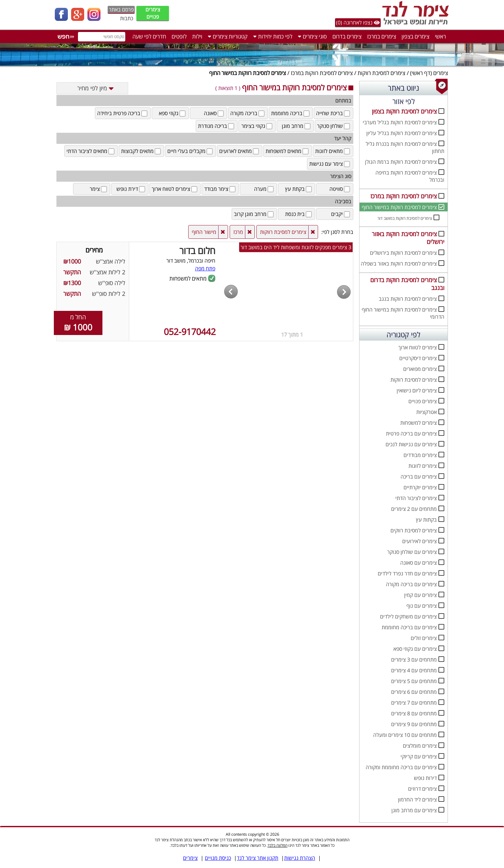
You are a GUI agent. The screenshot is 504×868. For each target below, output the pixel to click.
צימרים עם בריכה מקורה (411, 584)
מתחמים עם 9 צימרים (414, 724)
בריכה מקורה (248, 113)
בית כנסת (299, 214)
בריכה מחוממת (291, 113)
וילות (197, 36)
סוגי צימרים (312, 36)
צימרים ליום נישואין (417, 390)
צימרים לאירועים (420, 541)
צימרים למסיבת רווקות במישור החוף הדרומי (403, 313)
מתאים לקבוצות (141, 151)
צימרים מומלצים (420, 746)
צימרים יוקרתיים (420, 487)
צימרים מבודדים (420, 455)
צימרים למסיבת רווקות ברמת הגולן (401, 162)
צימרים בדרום (347, 36)
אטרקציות (427, 412)
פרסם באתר (121, 9)
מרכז (238, 232)
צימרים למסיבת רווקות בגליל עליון (402, 133)
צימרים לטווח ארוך (418, 347)
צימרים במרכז (382, 36)
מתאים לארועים (240, 151)
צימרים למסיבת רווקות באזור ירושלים (408, 238)
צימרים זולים (424, 638)
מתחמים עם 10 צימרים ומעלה (405, 735)
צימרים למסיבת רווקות (381, 73)
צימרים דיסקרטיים (418, 358)
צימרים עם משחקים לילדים (408, 617)
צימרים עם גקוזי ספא (415, 649)
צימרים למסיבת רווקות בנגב (408, 299)
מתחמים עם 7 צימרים (414, 703)
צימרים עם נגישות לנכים (411, 444)
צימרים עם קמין (420, 595)
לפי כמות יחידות (273, 36)
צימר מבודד (220, 189)
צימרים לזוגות (423, 466)
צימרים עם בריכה (419, 477)
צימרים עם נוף (422, 606)
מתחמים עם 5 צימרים (414, 681)
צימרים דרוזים (422, 789)
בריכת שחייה (334, 113)
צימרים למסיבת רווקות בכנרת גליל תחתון (405, 147)
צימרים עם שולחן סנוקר (412, 552)
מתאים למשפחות (288, 151)
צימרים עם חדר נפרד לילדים (407, 573)
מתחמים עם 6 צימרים (414, 692)
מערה (264, 189)
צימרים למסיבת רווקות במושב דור (405, 218)
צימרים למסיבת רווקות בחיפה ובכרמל (410, 176)
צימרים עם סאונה (419, 563)
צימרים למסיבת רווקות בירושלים (403, 253)
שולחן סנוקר (334, 126)
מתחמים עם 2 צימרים (414, 509)
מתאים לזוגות (333, 151)
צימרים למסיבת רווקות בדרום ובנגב (407, 284)
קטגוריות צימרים (228, 36)
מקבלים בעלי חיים (191, 151)
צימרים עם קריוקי (419, 756)
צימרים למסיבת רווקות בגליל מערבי (400, 122)
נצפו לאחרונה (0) (358, 23)
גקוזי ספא (173, 113)
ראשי (440, 36)
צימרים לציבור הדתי (416, 498)
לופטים (179, 36)
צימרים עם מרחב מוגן (414, 810)
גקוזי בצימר (257, 126)
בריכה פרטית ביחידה (123, 113)
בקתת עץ (299, 189)
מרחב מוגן (297, 126)
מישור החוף (204, 232)
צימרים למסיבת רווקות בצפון (404, 111)
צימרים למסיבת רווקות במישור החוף (399, 207)
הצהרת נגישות (300, 858)
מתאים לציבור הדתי (91, 151)
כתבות (127, 18)
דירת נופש (131, 189)
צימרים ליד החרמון (417, 799)
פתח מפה (205, 268)
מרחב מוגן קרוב (254, 214)
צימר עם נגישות (330, 164)
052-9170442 (190, 332)
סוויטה (340, 189)
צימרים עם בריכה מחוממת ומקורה (401, 767)
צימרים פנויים (153, 13)
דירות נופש (425, 778)
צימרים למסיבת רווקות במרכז (322, 73)
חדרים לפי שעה (149, 36)
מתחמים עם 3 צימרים (414, 660)
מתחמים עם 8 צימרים (414, 713)
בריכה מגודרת (217, 126)
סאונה (214, 113)
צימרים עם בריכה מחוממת (409, 627)
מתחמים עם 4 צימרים (414, 670)
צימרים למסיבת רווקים (414, 530)
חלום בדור (197, 251)
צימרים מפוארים (420, 369)
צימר (99, 189)
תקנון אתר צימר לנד (258, 858)
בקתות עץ (426, 520)
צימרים (441, 73)
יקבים (341, 214)
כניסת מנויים (218, 858)
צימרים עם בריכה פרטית (411, 434)
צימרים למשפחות (419, 423)
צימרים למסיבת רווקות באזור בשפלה (399, 264)
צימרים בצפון (415, 36)
